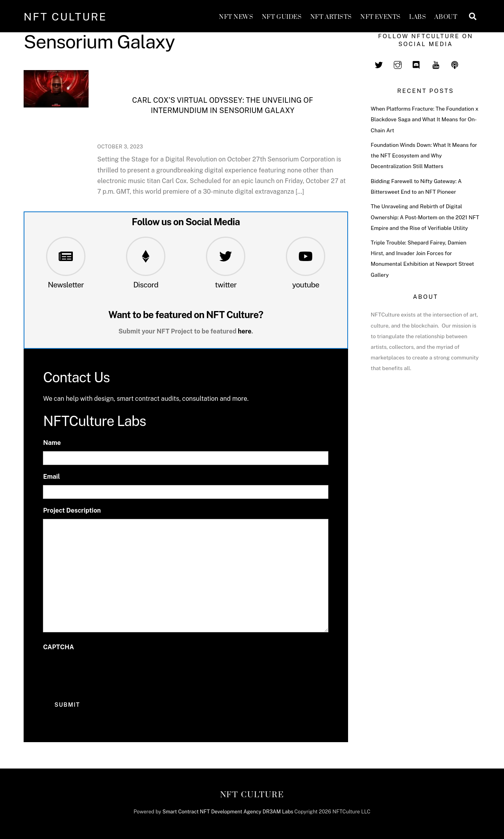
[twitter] (379, 64)
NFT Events (381, 17)
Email (51, 477)
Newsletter (66, 285)
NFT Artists (331, 17)
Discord (146, 285)
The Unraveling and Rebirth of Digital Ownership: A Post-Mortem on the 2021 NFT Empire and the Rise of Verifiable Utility (425, 217)
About (446, 17)
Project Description (72, 510)
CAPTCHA (58, 647)
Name (52, 443)
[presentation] (103, 671)
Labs (418, 17)
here (245, 331)
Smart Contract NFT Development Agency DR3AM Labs (228, 812)
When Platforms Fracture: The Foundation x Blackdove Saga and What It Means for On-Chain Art (425, 119)
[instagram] (398, 64)
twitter (226, 285)
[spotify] (455, 64)
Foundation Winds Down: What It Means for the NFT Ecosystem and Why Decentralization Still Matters (424, 156)
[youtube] (436, 64)
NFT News (236, 17)
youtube (306, 285)
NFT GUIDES (282, 17)
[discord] (417, 64)
